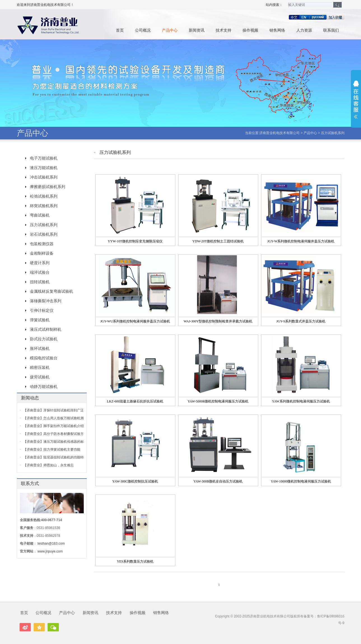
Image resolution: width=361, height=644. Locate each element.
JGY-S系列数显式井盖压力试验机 (301, 321)
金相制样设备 (42, 253)
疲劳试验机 (40, 377)
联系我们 (331, 30)
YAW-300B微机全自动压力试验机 (218, 481)
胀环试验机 (40, 348)
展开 (356, 100)
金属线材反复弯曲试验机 (52, 291)
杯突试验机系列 (44, 206)
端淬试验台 (40, 272)
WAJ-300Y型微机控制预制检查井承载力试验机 (218, 321)
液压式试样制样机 (46, 329)
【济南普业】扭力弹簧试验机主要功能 (52, 449)
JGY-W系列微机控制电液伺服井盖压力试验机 (301, 241)
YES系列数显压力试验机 (135, 561)
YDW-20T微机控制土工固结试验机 (218, 241)
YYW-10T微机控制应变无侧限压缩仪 (135, 241)
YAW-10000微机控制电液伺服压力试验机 (301, 481)
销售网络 (277, 30)
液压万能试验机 (44, 168)
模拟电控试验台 (44, 358)
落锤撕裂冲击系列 (46, 301)
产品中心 (170, 30)
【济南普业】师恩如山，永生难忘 (48, 465)
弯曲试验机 (40, 215)
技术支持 (223, 30)
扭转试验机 (40, 282)
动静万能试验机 (44, 387)
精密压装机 (40, 367)
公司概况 (143, 30)
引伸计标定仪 (42, 310)
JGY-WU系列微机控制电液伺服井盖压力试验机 (135, 321)
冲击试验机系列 (44, 177)
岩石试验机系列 (44, 234)
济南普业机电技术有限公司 (280, 133)
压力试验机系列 (333, 133)
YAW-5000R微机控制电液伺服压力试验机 (218, 401)
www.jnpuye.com (50, 551)
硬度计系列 (40, 263)
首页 (120, 30)
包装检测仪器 (42, 244)
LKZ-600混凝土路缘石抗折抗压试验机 (135, 401)
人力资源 (304, 30)
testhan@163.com (51, 544)
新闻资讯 (197, 30)
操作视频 (250, 30)
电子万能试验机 (44, 158)
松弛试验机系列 (44, 196)
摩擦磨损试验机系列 (48, 187)
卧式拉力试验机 (44, 339)
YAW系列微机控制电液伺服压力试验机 (301, 401)
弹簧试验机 (40, 320)
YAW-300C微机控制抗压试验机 (135, 481)
